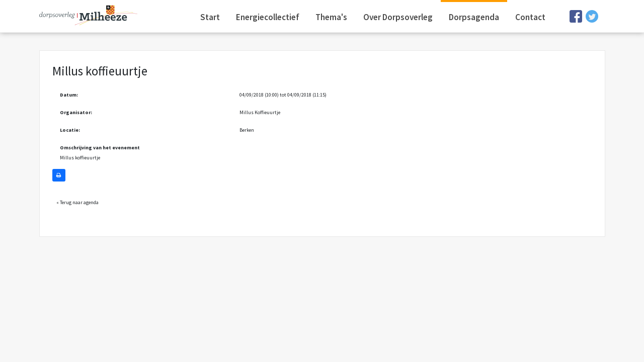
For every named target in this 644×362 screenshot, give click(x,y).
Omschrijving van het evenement (100, 148)
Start (210, 17)
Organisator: (76, 112)
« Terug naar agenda (77, 202)
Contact (530, 17)
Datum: (69, 95)
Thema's (331, 17)
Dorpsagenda (474, 17)
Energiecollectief (268, 17)
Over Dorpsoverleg (398, 17)
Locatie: (70, 130)
